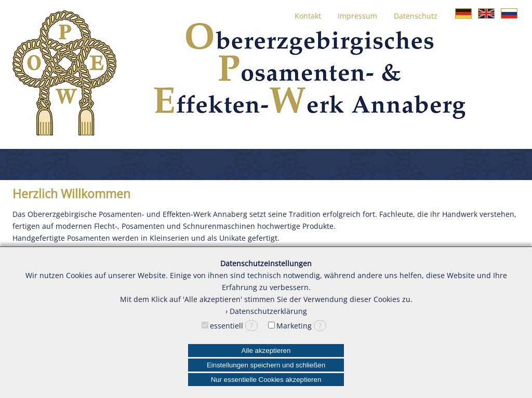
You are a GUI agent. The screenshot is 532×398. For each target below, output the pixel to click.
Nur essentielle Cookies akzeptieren (266, 380)
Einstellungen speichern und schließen (266, 365)
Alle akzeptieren (266, 351)
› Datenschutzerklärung (266, 311)
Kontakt (308, 16)
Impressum (357, 16)
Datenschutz (416, 16)
